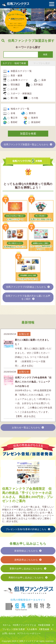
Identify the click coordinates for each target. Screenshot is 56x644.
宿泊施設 (14, 85)
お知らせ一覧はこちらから (28, 427)
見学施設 (37, 85)
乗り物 (13, 98)
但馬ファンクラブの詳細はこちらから (28, 287)
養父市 (13, 118)
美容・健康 (15, 76)
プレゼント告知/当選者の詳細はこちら (28, 529)
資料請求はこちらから (28, 560)
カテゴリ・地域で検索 (14, 63)
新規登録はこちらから (28, 551)
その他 (33, 98)
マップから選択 (42, 63)
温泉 (42, 80)
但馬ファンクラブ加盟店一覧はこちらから (28, 144)
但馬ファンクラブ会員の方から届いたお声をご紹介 (28, 297)
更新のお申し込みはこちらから (28, 569)
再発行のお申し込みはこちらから (28, 578)
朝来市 (33, 118)
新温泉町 (34, 122)
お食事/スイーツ (18, 80)
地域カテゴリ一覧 (18, 109)
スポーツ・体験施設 (20, 93)
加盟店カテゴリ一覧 (20, 71)
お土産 (13, 89)
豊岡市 (31, 113)
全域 (11, 113)
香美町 (13, 122)
